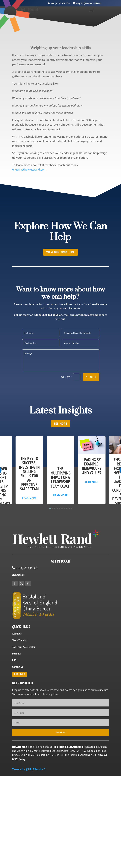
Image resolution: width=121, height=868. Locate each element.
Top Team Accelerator (24, 744)
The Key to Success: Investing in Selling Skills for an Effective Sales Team (29, 540)
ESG (14, 758)
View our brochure (60, 317)
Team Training (20, 738)
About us (17, 731)
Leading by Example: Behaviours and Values (92, 531)
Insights (16, 751)
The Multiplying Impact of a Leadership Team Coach (60, 542)
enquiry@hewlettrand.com (89, 3)
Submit (91, 442)
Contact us (18, 764)
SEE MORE (60, 489)
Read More (29, 565)
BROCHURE (20, 772)
